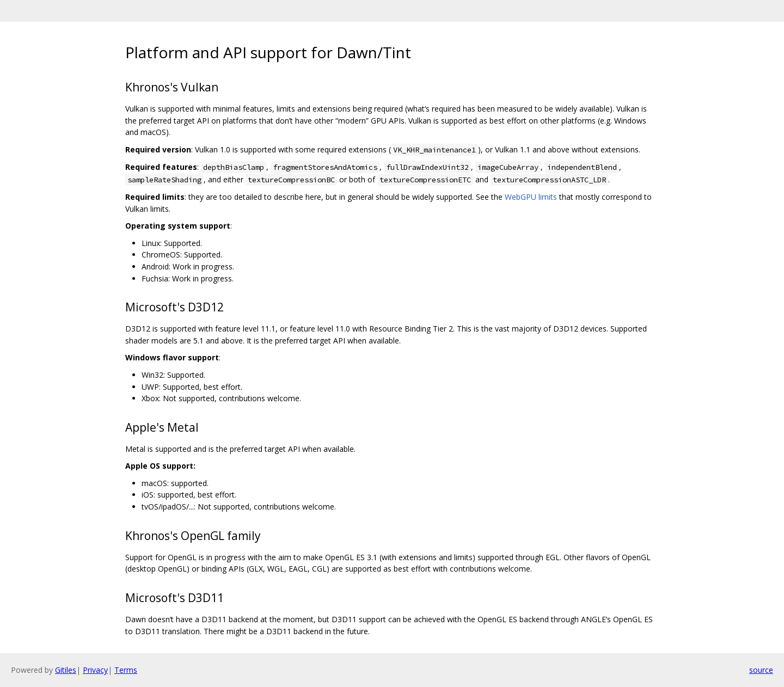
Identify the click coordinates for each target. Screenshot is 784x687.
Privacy (95, 670)
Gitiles (66, 670)
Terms (126, 670)
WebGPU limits (531, 197)
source (761, 670)
